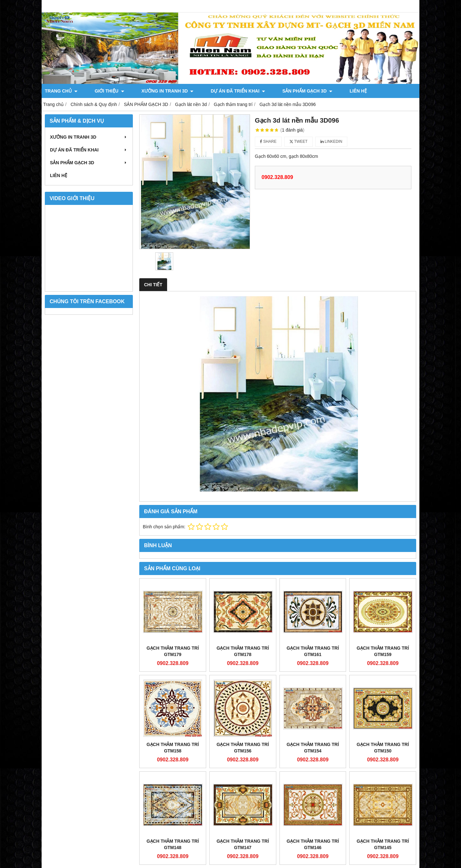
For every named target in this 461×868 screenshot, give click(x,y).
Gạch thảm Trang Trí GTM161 (313, 651)
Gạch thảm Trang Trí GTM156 (243, 748)
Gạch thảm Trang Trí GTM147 (243, 844)
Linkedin (332, 142)
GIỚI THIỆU (99, 91)
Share (268, 142)
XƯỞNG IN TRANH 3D (146, 91)
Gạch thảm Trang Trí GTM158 (173, 748)
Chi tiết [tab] (153, 285)
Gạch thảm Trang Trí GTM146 (313, 844)
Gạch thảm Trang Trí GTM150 (383, 748)
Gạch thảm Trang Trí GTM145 (383, 844)
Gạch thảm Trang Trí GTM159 (383, 651)
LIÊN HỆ (304, 91)
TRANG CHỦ (61, 91)
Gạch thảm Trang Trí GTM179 (173, 651)
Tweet (299, 142)
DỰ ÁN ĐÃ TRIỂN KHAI (206, 91)
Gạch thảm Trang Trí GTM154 (313, 748)
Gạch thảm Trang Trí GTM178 (243, 651)
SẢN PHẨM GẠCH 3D (264, 91)
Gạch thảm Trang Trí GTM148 (173, 844)
